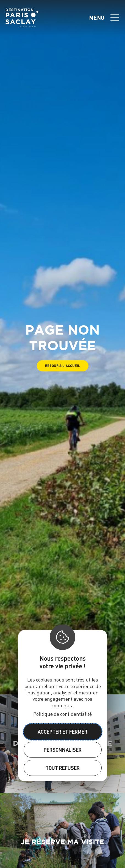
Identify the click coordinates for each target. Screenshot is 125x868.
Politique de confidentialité (63, 714)
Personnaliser (63, 750)
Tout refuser (63, 768)
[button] (63, 366)
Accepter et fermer (63, 732)
